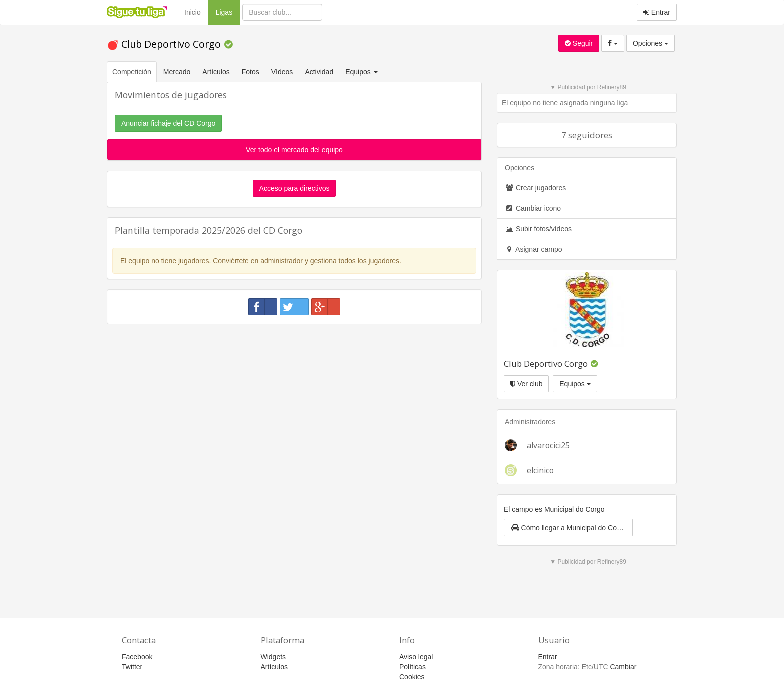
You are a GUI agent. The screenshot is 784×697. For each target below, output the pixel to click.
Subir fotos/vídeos (538, 229)
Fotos (251, 72)
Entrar (657, 12)
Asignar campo (534, 249)
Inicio (193, 12)
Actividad (319, 72)
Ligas (228, 12)
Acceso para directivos (295, 188)
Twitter (132, 667)
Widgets (274, 657)
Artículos (216, 72)
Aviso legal (416, 657)
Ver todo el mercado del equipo (294, 150)
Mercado (177, 72)
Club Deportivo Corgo (165, 44)
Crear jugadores (535, 188)
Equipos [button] (362, 72)
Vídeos (282, 72)
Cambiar (623, 667)
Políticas (413, 667)
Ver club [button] (526, 384)
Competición (132, 72)
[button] (568, 528)
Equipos (575, 384)
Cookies (412, 677)
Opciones (651, 43)
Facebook (137, 657)
